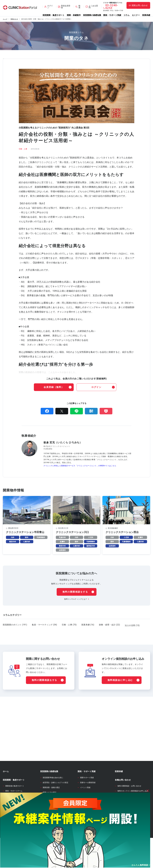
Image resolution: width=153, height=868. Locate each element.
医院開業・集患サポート (54, 15)
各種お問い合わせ (123, 794)
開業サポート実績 (87, 792)
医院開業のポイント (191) (15, 625)
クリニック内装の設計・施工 (54, 832)
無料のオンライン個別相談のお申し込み (133, 805)
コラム (127, 15)
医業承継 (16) (88, 625)
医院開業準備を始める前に (53, 792)
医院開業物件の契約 (50, 827)
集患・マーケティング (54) (44, 625)
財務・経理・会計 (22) (110, 625)
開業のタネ (14, 19)
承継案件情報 (9, 824)
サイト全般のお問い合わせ (128, 810)
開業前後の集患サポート (15, 800)
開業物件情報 (9, 813)
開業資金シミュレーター (89, 818)
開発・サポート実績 (112, 15)
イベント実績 (85, 802)
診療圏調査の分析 (50, 812)
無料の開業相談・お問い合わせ (129, 800)
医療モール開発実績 (88, 797)
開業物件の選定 (49, 817)
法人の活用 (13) (132, 625)
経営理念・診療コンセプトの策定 (56, 797)
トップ (5, 19)
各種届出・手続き (50, 842)
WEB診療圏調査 (85, 810)
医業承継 (146, 15)
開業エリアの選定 (50, 807)
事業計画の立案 (49, 822)
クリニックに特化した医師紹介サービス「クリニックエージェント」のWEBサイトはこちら (80, 466)
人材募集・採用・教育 (51, 837)
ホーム (6, 786)
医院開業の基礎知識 (92, 15)
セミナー (136, 15)
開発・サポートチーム (14, 805)
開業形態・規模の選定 (51, 802)
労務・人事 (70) (69, 625)
